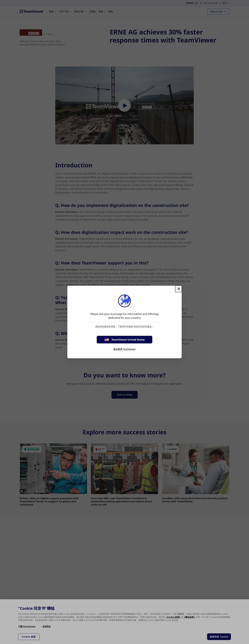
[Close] (178, 289)
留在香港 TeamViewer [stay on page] (125, 349)
